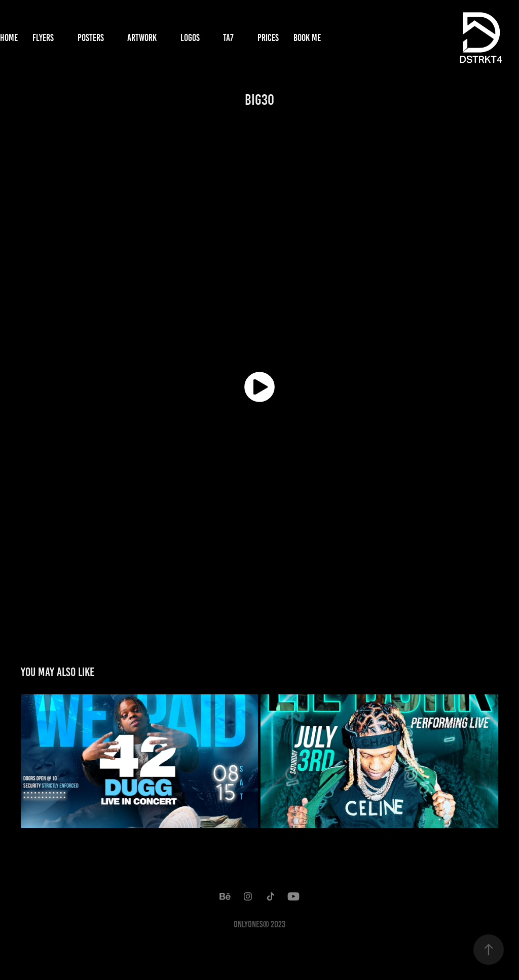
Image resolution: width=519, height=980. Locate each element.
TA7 (228, 38)
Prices (268, 38)
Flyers (43, 38)
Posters (91, 38)
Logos (190, 38)
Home (9, 38)
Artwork (142, 38)
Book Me (307, 38)
